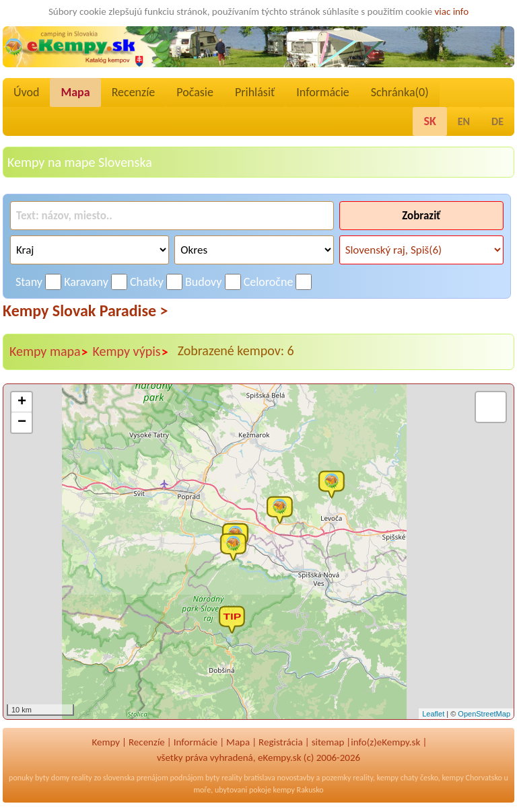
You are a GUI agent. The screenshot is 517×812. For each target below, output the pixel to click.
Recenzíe (134, 92)
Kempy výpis (131, 352)
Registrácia (281, 742)
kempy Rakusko (299, 790)
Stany (29, 282)
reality (82, 778)
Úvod (26, 92)
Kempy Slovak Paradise (85, 310)
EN (464, 121)
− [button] (22, 422)
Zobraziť (421, 216)
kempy (388, 778)
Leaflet (433, 714)
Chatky (147, 282)
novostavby (296, 778)
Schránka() (400, 92)
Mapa (75, 92)
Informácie (322, 92)
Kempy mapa (49, 352)
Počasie (195, 92)
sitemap (328, 742)
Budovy (204, 282)
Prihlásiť (255, 92)
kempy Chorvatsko (472, 778)
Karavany (86, 282)
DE (497, 121)
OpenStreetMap (484, 714)
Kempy (106, 742)
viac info (452, 11)
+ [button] (22, 402)
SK (429, 121)
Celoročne (269, 282)
